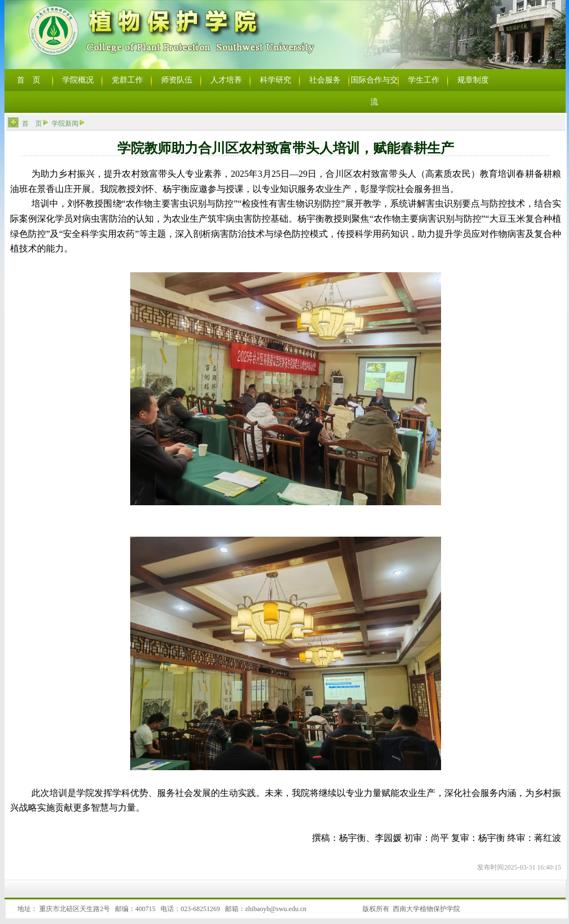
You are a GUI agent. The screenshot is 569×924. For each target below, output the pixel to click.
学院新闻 (65, 123)
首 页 (32, 123)
